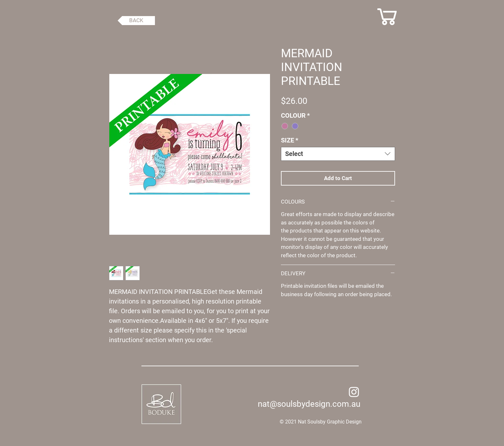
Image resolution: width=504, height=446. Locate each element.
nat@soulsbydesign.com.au (309, 404)
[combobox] (338, 154)
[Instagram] (354, 392)
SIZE (290, 140)
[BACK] (136, 21)
